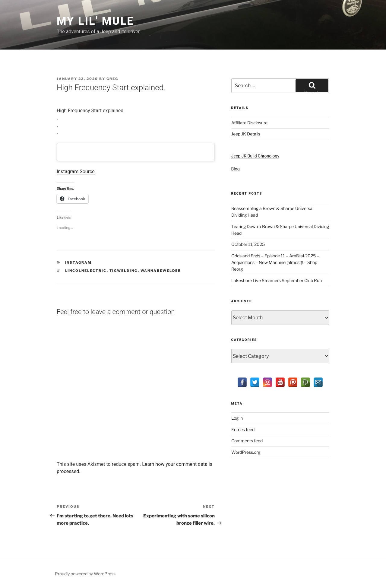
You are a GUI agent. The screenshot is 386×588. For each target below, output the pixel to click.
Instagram (79, 262)
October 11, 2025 (248, 244)
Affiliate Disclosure (249, 123)
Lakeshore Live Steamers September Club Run (277, 280)
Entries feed (243, 429)
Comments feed (247, 441)
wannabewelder (161, 271)
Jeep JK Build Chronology (255, 156)
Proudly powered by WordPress (85, 574)
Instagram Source (76, 172)
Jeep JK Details (246, 134)
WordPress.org (246, 452)
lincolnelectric (86, 271)
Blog (236, 169)
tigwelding (124, 271)
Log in (237, 418)
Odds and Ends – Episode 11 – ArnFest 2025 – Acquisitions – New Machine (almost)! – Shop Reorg (275, 262)
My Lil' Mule (95, 21)
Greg (112, 79)
